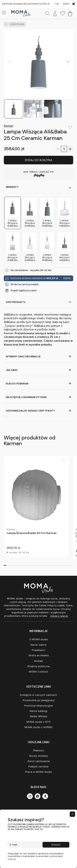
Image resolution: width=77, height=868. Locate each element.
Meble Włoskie (39, 716)
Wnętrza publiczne (38, 666)
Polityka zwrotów (38, 766)
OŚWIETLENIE (16, 24)
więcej (67, 278)
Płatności (39, 750)
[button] (68, 62)
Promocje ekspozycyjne (39, 706)
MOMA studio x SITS (38, 722)
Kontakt (38, 661)
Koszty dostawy (39, 756)
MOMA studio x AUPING (38, 727)
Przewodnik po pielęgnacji (39, 700)
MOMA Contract (38, 672)
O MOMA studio (39, 639)
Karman (9, 126)
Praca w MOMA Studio (38, 772)
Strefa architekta (39, 655)
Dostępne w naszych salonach (38, 695)
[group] (36, 506)
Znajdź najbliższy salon (23, 290)
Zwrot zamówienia (38, 761)
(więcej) (12, 859)
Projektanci (38, 650)
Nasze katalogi (38, 711)
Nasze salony (38, 645)
